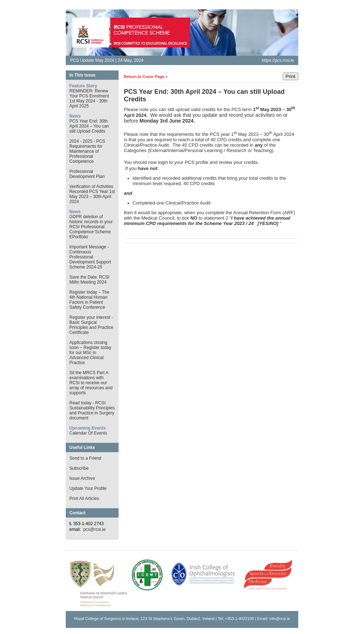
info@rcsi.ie (280, 619)
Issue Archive (82, 478)
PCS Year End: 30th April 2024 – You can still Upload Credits (89, 126)
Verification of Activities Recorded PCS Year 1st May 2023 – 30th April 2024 (92, 194)
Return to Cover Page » (146, 77)
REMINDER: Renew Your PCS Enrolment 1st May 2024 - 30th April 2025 (89, 98)
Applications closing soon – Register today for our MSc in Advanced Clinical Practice (90, 353)
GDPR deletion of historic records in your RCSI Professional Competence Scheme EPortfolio (91, 227)
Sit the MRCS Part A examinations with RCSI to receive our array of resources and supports (91, 383)
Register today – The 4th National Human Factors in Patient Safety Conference (89, 300)
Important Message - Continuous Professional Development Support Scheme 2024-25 (90, 257)
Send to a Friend (85, 458)
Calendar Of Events (88, 433)
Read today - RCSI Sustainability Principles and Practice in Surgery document (92, 410)
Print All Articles (84, 499)
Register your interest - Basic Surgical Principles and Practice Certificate (91, 325)
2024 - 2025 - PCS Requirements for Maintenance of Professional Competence (87, 151)
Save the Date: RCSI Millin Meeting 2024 (89, 280)
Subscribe (79, 468)
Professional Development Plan (87, 174)
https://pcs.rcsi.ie (278, 60)
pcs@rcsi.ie (95, 529)
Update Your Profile (88, 488)
